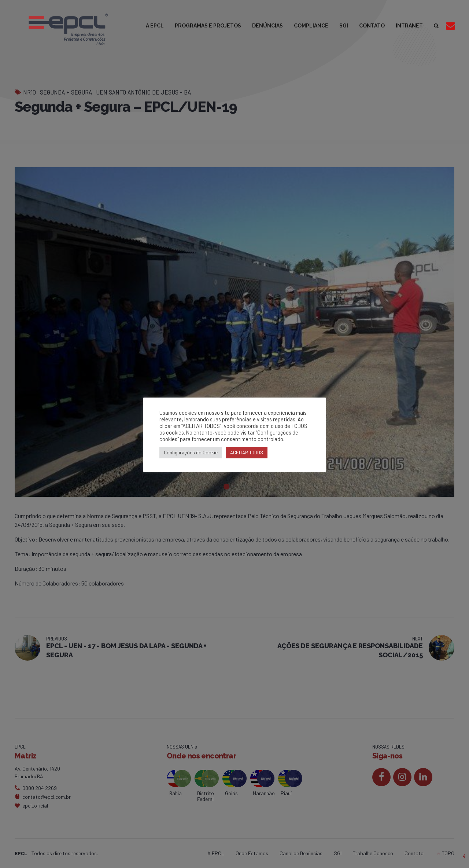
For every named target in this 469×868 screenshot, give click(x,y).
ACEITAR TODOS (247, 453)
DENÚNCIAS (267, 26)
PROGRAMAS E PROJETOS (208, 26)
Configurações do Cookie (191, 453)
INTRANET (409, 26)
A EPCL (155, 26)
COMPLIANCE (311, 26)
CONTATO (372, 26)
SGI (344, 26)
